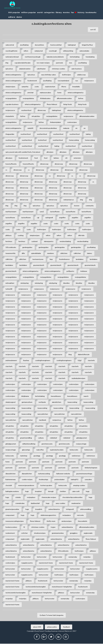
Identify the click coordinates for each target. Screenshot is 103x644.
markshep (24, 456)
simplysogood (10, 402)
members (51, 253)
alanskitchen (57, 402)
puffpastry (70, 271)
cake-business (77, 69)
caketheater (41, 69)
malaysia (66, 128)
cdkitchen (64, 253)
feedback (66, 627)
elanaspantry (49, 241)
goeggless (74, 533)
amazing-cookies (79, 486)
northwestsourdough (33, 57)
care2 (42, 212)
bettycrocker (26, 557)
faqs (51, 259)
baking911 (75, 480)
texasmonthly (10, 253)
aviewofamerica (54, 510)
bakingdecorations (12, 492)
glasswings (26, 450)
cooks (37, 87)
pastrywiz (59, 63)
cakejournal (39, 51)
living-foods (68, 104)
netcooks (80, 516)
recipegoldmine (11, 98)
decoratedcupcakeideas (48, 128)
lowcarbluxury (56, 396)
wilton (26, 51)
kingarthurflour (87, 45)
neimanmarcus (69, 200)
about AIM (37, 627)
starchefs (91, 361)
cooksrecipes (72, 122)
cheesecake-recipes (49, 498)
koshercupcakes (46, 486)
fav (74, 12)
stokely (18, 498)
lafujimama (25, 396)
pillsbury (9, 235)
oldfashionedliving (29, 444)
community (90, 206)
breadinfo (39, 510)
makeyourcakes (45, 93)
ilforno (64, 87)
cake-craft (76, 492)
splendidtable (36, 253)
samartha (25, 87)
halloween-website (63, 474)
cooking (21, 235)
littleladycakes (45, 98)
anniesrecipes (67, 521)
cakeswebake (84, 51)
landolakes (80, 259)
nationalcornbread (12, 57)
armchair (31, 93)
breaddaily (76, 87)
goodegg (37, 456)
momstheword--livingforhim (62, 587)
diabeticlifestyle (84, 355)
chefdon (63, 492)
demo (19, 17)
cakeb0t (30, 128)
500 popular (14, 12)
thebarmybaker (55, 122)
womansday (73, 557)
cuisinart (35, 241)
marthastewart (11, 212)
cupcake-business (12, 104)
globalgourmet (82, 438)
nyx (77, 81)
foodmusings (44, 480)
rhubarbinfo (10, 116)
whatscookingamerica (13, 75)
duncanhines (39, 45)
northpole (42, 402)
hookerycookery (11, 527)
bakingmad (72, 45)
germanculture (27, 402)
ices (71, 63)
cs (6, 170)
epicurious (9, 69)
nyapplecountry (27, 563)
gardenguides (27, 247)
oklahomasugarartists (48, 516)
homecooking (74, 140)
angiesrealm (88, 533)
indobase (84, 271)
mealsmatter (76, 504)
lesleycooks (74, 450)
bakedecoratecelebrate (55, 57)
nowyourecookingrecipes (15, 521)
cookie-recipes (27, 480)
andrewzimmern (11, 361)
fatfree (81, 98)
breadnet (38, 492)
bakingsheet (57, 110)
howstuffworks (11, 164)
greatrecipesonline (12, 510)
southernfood (26, 110)
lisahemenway (11, 480)
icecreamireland (63, 81)
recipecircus (57, 420)
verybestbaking (65, 241)
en (76, 128)
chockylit (9, 486)
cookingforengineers (43, 361)
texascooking (72, 402)
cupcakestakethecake (23, 63)
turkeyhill (9, 289)
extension (77, 158)
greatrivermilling (26, 438)
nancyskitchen (43, 414)
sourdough (53, 51)
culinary (41, 438)
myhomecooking (44, 474)
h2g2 (80, 361)
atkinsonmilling (86, 510)
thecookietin (83, 521)
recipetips (87, 557)
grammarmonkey (58, 533)
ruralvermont (10, 533)
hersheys (9, 241)
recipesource (89, 81)
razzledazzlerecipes (78, 378)
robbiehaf (53, 438)
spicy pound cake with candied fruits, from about (23, 152)
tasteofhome (55, 212)
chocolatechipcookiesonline (72, 498)
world (40, 12)
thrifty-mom (51, 521)
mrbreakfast (10, 283)
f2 (24, 527)
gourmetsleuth (39, 265)
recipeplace (31, 498)
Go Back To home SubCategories (52, 616)
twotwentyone (38, 259)
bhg (7, 63)
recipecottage (81, 444)
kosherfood (42, 140)
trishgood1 (70, 510)
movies (66, 12)
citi (66, 158)
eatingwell (49, 218)
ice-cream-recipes (43, 63)
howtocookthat (56, 45)
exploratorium (50, 87)
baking (88, 134)
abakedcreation (25, 69)
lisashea (26, 361)
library (59, 12)
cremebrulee (20, 504)
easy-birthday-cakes (49, 75)
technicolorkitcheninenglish (36, 587)
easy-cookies (60, 504)
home (59, 93)
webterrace (76, 456)
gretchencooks (47, 444)
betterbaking (75, 57)
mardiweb (43, 420)
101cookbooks (11, 247)
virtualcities (36, 116)
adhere (12, 17)
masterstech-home (46, 563)
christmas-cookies (59, 69)
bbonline (66, 283)
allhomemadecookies (64, 98)
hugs (27, 492)
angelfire (62, 218)
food (36, 158)
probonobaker (60, 480)
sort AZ (93, 30)
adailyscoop (81, 75)
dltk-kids (81, 235)
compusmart (10, 516)
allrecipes (50, 152)
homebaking (90, 57)
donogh (51, 492)
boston (77, 206)
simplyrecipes (10, 87)
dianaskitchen (11, 474)
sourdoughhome (11, 51)
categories (49, 12)
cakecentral (10, 45)
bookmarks (91, 12)
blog (70, 355)
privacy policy (52, 627)
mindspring (25, 283)
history (81, 12)
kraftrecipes (67, 75)
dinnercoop (42, 110)
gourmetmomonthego (84, 474)
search (86, 396)
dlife (23, 253)
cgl (38, 218)
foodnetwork (32, 81)
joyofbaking (24, 45)
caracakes (88, 480)
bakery (90, 253)
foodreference (64, 259)
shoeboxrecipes (40, 533)
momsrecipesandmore (26, 486)
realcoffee (40, 450)
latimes (56, 158)
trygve (53, 527)
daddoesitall (35, 504)
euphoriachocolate (57, 450)
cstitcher (24, 533)
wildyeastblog (68, 51)
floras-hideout (52, 104)
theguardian (10, 134)
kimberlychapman (91, 468)
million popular (29, 12)
